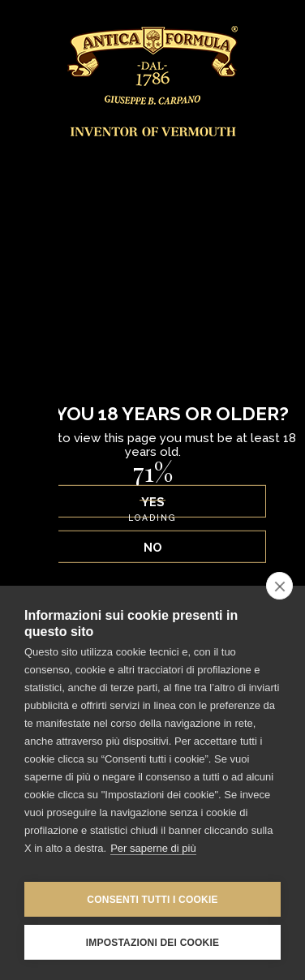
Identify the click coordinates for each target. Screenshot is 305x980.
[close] (279, 586)
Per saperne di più (153, 848)
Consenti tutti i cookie (152, 900)
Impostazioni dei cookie (152, 943)
